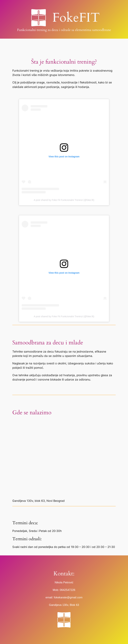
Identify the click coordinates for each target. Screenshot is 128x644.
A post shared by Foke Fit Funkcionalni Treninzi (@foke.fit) (64, 200)
